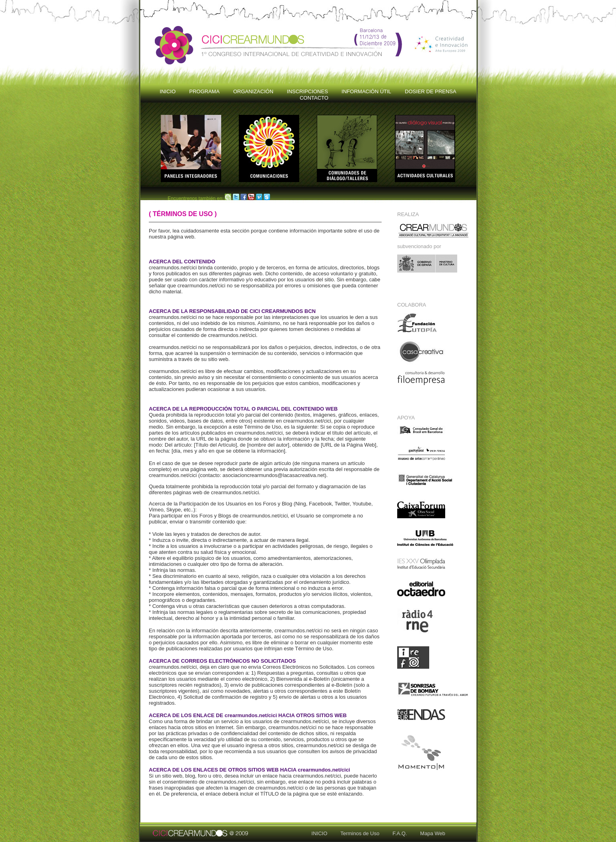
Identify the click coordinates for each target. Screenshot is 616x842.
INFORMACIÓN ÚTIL (366, 91)
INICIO (168, 91)
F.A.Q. (394, 833)
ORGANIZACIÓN (253, 91)
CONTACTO (314, 98)
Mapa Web (427, 833)
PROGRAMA (204, 91)
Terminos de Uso (354, 833)
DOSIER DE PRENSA (431, 91)
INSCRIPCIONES (307, 91)
